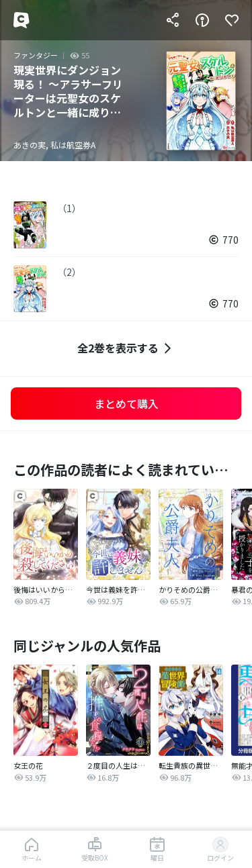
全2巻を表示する (126, 348)
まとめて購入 (126, 403)
